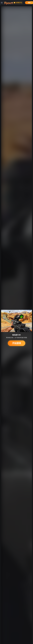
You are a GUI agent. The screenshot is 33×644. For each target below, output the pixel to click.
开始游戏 (16, 343)
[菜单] (2, 3)
